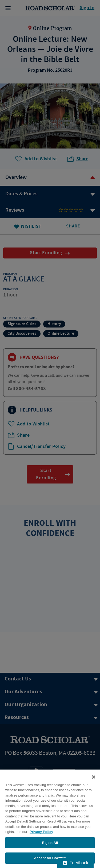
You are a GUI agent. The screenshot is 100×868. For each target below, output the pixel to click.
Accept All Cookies (50, 858)
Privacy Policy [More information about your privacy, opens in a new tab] (41, 832)
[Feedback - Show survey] (75, 863)
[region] (50, 819)
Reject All (50, 843)
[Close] (94, 777)
